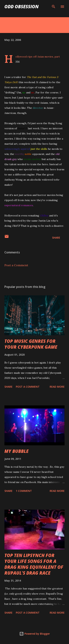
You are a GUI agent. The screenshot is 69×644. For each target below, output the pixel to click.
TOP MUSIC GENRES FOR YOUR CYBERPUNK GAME (31, 344)
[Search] (54, 7)
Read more (57, 387)
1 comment (24, 491)
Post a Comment (16, 265)
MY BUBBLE (16, 451)
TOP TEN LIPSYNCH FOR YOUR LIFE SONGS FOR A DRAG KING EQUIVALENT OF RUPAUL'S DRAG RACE (34, 564)
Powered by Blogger (35, 634)
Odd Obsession (22, 7)
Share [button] (56, 238)
